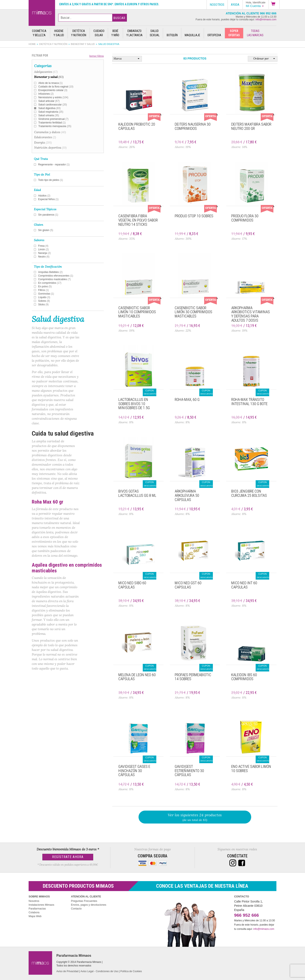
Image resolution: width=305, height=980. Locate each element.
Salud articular (49, 101)
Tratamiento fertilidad (52, 123)
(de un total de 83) (195, 817)
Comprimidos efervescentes (56, 276)
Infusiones (46, 94)
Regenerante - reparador (54, 165)
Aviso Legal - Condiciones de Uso (99, 971)
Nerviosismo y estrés (53, 97)
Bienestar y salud (83, 44)
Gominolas (46, 294)
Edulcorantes (45, 137)
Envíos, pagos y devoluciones (89, 905)
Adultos (44, 196)
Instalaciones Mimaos (41, 905)
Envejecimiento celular (53, 90)
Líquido (44, 297)
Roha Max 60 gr (48, 502)
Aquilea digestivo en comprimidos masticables (67, 568)
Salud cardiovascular (53, 105)
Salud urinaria (49, 115)
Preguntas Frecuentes (84, 901)
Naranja (44, 253)
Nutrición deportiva (50, 148)
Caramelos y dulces (50, 132)
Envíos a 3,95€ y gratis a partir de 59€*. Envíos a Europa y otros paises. (109, 4)
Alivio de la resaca (50, 83)
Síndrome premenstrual (53, 119)
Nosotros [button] (217, 5)
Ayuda (235, 5)
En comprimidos (50, 283)
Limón (43, 249)
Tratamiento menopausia (55, 126)
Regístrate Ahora (68, 857)
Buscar (119, 18)
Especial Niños (48, 199)
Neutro (44, 257)
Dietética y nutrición (53, 44)
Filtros (43, 290)
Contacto (76, 909)
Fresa (43, 246)
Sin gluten (46, 230)
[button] (274, 4)
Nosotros (34, 901)
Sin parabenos (48, 215)
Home (32, 44)
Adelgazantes (46, 72)
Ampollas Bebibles (50, 272)
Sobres (44, 301)
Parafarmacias (37, 909)
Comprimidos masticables (54, 279)
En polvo (45, 287)
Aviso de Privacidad (67, 971)
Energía (43, 143)
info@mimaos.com (266, 19)
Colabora (34, 912)
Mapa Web (35, 916)
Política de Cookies (131, 971)
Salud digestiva (49, 108)
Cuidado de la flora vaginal (56, 87)
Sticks (43, 305)
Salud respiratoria (51, 112)
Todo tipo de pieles (51, 180)
